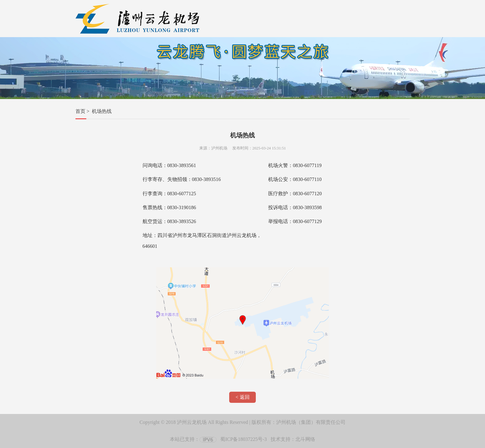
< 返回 (242, 397)
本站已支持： (193, 439)
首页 (80, 111)
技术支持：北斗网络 (293, 439)
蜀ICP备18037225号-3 (243, 439)
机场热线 (102, 111)
